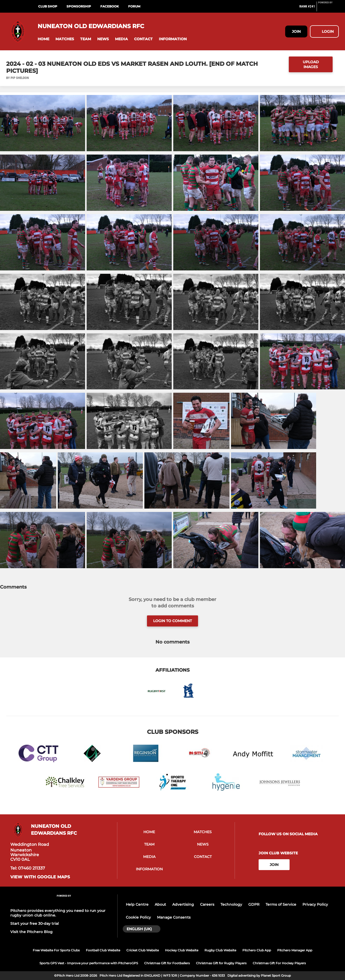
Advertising (183, 904)
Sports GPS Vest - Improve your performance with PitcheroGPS (89, 963)
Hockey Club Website (182, 950)
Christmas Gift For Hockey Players (279, 963)
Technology (231, 904)
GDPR (254, 904)
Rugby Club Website (220, 950)
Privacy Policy (315, 904)
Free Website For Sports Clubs (56, 950)
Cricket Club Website (143, 950)
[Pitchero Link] (328, 9)
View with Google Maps (40, 877)
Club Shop (48, 6)
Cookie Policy (138, 917)
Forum (134, 6)
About (160, 904)
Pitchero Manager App (295, 950)
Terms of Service (281, 904)
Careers (207, 904)
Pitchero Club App (257, 950)
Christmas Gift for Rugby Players (221, 963)
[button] (43, 39)
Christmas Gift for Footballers (167, 963)
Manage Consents (174, 917)
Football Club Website (103, 950)
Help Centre (137, 904)
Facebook (110, 6)
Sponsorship (79, 6)
